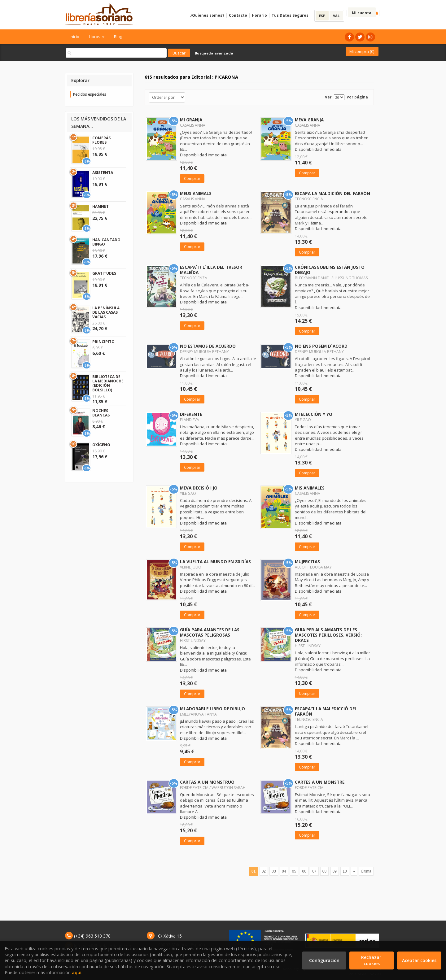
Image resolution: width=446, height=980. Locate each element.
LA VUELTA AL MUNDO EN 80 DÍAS (215, 562)
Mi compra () (362, 51)
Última (366, 871)
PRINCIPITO (103, 342)
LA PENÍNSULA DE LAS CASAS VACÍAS (106, 312)
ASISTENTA (103, 173)
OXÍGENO (101, 445)
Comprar (192, 178)
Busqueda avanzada (214, 53)
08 (324, 871)
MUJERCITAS (307, 562)
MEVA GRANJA (309, 120)
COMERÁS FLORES (101, 140)
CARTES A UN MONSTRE (320, 782)
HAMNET (101, 206)
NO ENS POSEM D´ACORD (321, 346)
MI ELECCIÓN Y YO (314, 414)
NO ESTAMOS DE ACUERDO (208, 346)
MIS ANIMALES (310, 488)
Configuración (324, 960)
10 (345, 871)
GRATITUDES (104, 273)
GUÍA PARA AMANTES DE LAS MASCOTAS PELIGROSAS (210, 632)
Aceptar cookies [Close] (419, 960)
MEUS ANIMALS (196, 193)
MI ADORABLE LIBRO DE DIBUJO (212, 709)
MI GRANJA (191, 120)
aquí (77, 972)
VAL (336, 16)
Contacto (238, 15)
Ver (328, 97)
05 (294, 871)
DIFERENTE (191, 414)
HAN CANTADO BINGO (106, 242)
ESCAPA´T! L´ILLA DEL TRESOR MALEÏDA (211, 270)
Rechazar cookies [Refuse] (372, 960)
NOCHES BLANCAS (101, 413)
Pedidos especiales (90, 94)
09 (335, 871)
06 (304, 871)
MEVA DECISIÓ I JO (199, 488)
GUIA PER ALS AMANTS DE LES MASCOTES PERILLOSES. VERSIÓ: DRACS (328, 635)
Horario (259, 15)
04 (284, 871)
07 (314, 871)
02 (264, 871)
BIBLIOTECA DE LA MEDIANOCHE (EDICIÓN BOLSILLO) (108, 383)
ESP (322, 16)
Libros (97, 37)
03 (274, 871)
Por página (357, 97)
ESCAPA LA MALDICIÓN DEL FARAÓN (332, 193)
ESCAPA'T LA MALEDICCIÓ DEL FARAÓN (326, 711)
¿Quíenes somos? (207, 15)
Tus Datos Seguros (290, 15)
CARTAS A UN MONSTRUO (207, 782)
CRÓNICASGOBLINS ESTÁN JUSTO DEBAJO (330, 270)
